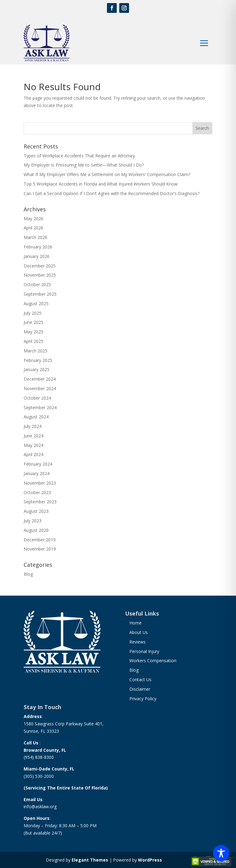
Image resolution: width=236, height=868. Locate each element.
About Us (139, 632)
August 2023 (36, 511)
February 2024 (38, 464)
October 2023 (37, 492)
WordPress (150, 860)
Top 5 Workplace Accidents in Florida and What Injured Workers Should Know (101, 184)
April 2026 (33, 228)
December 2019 (40, 540)
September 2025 (40, 294)
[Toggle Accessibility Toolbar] (221, 853)
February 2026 (38, 247)
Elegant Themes (90, 860)
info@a (31, 807)
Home (136, 623)
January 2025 (37, 369)
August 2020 (36, 530)
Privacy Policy (143, 699)
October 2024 (37, 398)
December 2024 (40, 379)
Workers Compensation (153, 661)
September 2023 (40, 502)
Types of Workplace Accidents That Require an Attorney (79, 156)
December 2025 (40, 266)
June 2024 (33, 436)
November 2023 (40, 483)
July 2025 (33, 313)
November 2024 (40, 388)
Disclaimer (140, 689)
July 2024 (33, 426)
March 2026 (35, 237)
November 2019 (40, 549)
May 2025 (33, 332)
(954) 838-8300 (39, 757)
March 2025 (35, 351)
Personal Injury (144, 651)
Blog (28, 574)
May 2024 (33, 445)
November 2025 (40, 275)
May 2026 (33, 219)
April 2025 (33, 341)
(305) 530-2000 (39, 776)
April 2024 (33, 454)
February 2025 (38, 360)
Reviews (138, 642)
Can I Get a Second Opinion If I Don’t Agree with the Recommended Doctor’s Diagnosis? (112, 193)
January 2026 (37, 256)
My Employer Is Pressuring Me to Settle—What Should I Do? (84, 165)
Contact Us (140, 680)
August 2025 (36, 303)
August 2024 (36, 417)
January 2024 (37, 473)
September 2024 (40, 407)
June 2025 (33, 322)
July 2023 (33, 521)
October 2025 (37, 284)
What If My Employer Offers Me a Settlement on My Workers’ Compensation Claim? (107, 174)
